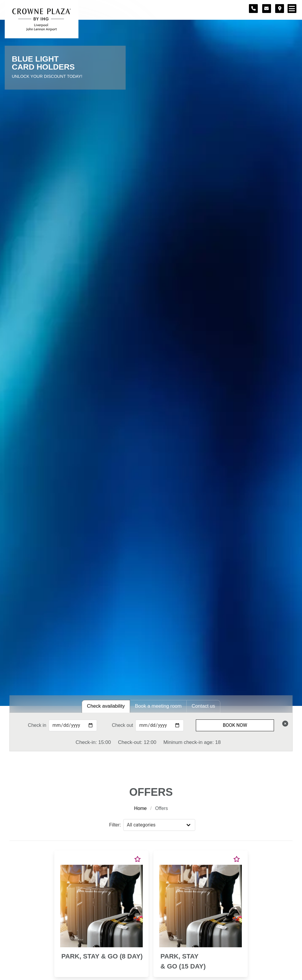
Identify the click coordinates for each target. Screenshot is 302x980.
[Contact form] (267, 9)
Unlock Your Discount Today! (47, 76)
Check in (37, 725)
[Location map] (280, 9)
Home (141, 808)
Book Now (235, 725)
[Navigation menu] (292, 9)
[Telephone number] (253, 9)
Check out (122, 725)
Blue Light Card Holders (43, 63)
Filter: (115, 825)
